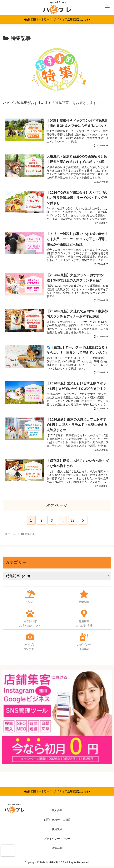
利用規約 (57, 831)
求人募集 (57, 812)
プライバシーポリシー (57, 840)
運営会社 (57, 849)
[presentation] (8, 851)
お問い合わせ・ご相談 (57, 821)
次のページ (57, 507)
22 (72, 522)
